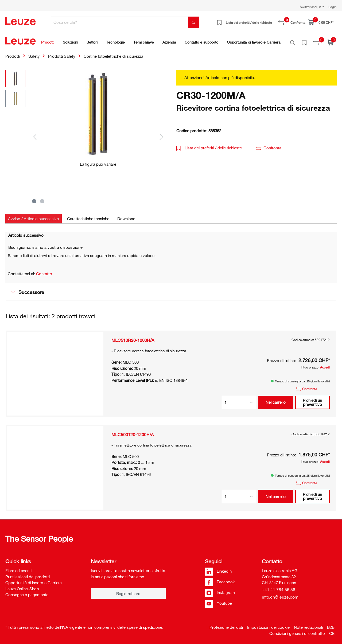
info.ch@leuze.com (280, 594)
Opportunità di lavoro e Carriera (34, 580)
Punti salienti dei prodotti (28, 574)
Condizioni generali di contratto (297, 630)
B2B (331, 624)
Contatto (44, 271)
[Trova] (194, 22)
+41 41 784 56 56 (279, 587)
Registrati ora (128, 591)
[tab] (34, 216)
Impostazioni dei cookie (268, 624)
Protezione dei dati (226, 624)
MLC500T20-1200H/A (133, 432)
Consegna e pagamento (27, 592)
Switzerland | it (311, 7)
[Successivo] (161, 134)
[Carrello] (321, 22)
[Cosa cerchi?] (120, 22)
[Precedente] (35, 134)
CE (332, 630)
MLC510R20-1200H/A (133, 337)
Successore (28, 289)
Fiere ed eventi (18, 568)
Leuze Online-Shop (22, 586)
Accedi (325, 364)
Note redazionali (308, 624)
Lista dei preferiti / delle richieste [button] (209, 145)
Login (333, 7)
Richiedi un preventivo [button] (312, 399)
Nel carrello (276, 399)
